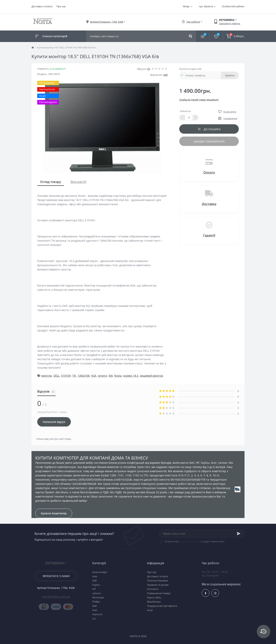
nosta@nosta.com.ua (56, 597)
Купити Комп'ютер (54, 513)
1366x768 (84, 376)
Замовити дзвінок (230, 23)
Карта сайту (154, 597)
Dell (165, 75)
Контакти (153, 589)
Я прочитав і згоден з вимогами (195, 541)
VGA (94, 376)
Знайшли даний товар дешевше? (199, 100)
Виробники (154, 602)
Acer (95, 576)
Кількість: (186, 111)
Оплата (209, 172)
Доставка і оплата (42, 6)
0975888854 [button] (56, 563)
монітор (47, 376)
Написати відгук (54, 422)
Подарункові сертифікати (162, 606)
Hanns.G (97, 614)
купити (102, 376)
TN (74, 376)
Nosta (118, 376)
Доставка (209, 204)
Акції (150, 610)
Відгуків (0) (79, 182)
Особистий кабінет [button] (233, 6)
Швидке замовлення (209, 141)
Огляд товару (51, 182)
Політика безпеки (190, 541)
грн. (207, 6)
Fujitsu (96, 585)
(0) (149, 69)
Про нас (61, 6)
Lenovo (97, 593)
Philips (96, 602)
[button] (107, 22)
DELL (57, 376)
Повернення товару (159, 593)
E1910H (66, 376)
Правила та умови (158, 585)
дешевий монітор (152, 376)
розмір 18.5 (131, 376)
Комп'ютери (100, 572)
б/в (111, 376)
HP (94, 589)
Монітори (98, 597)
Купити (230, 75)
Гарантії (209, 235)
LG (94, 618)
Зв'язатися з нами (56, 576)
